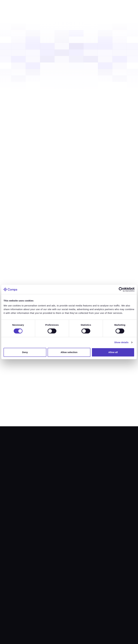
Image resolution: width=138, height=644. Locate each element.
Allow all (113, 352)
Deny (25, 352)
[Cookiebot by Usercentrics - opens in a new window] (121, 289)
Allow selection (69, 352)
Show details (121, 342)
